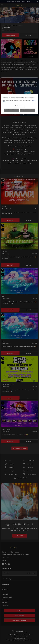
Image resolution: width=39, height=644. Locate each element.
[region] (20, 104)
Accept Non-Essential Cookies (27, 110)
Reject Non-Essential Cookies (11, 110)
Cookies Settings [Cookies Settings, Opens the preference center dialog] (19, 106)
